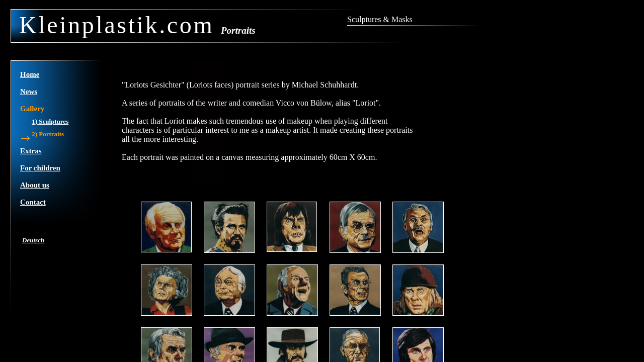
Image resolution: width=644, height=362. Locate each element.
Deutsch (33, 240)
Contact (33, 202)
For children (40, 168)
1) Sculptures (50, 121)
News (29, 92)
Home (30, 74)
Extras (31, 151)
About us (35, 185)
